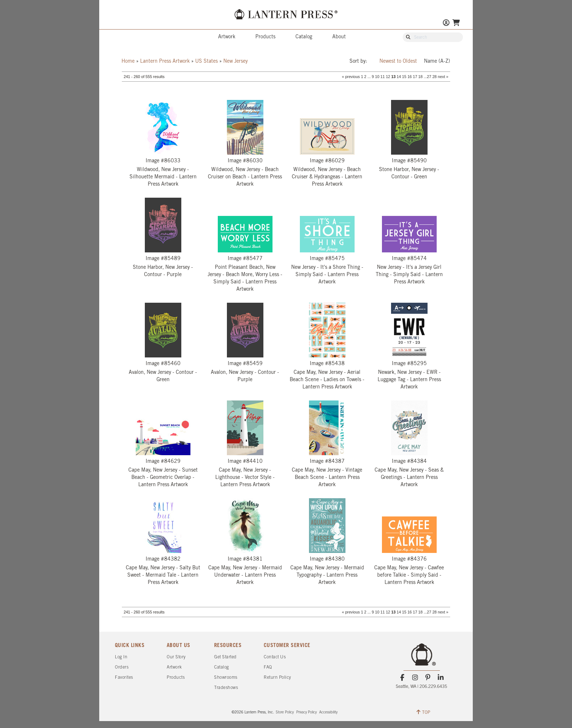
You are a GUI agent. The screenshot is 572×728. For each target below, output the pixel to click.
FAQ (268, 667)
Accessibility (328, 712)
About (339, 37)
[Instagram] (415, 678)
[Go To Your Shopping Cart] (456, 24)
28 (434, 77)
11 (383, 77)
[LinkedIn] (441, 678)
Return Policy (277, 677)
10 (377, 77)
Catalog (304, 37)
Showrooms (226, 677)
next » (443, 77)
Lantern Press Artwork (165, 61)
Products (265, 37)
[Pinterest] (428, 678)
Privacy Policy (306, 712)
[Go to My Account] (446, 24)
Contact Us (275, 657)
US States (206, 61)
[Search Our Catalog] (436, 38)
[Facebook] (402, 678)
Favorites (124, 677)
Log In (121, 657)
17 (415, 77)
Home (128, 61)
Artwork (227, 37)
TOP (423, 712)
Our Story (176, 657)
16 (410, 77)
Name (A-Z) (437, 61)
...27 (427, 77)
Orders (122, 667)
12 (388, 77)
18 (421, 77)
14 (399, 77)
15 (404, 77)
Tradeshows (226, 688)
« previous (351, 77)
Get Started (225, 657)
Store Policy (285, 712)
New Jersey (235, 61)
